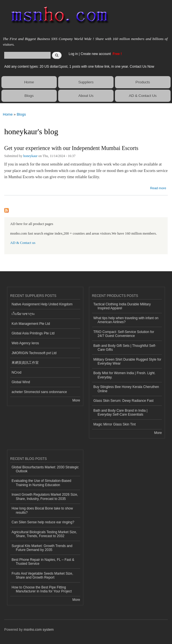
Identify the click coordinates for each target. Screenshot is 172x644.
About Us (86, 96)
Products (143, 82)
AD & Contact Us (143, 96)
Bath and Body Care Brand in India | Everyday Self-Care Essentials (121, 413)
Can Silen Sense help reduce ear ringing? (43, 522)
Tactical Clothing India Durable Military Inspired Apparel (122, 306)
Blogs (29, 96)
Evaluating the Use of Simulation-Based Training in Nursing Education (41, 483)
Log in (73, 54)
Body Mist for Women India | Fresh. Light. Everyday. (125, 375)
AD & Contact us (23, 243)
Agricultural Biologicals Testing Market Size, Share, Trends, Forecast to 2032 (44, 534)
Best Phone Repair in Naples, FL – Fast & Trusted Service (43, 562)
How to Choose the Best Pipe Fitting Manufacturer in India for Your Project (42, 589)
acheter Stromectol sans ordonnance (39, 392)
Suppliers (86, 82)
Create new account (96, 54)
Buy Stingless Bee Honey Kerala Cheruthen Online (126, 389)
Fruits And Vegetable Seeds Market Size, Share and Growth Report (42, 575)
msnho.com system (39, 630)
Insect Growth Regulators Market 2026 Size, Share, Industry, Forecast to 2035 (45, 497)
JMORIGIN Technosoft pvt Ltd (34, 353)
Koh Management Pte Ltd (31, 324)
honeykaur (30, 156)
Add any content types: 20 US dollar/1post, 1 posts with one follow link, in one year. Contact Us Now (79, 67)
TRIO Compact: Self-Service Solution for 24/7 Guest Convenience (124, 334)
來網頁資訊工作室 (25, 363)
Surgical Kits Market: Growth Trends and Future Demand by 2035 (42, 548)
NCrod (17, 372)
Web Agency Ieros (25, 343)
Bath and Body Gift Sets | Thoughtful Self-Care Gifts (125, 348)
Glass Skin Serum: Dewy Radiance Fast (124, 401)
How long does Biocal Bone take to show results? (42, 510)
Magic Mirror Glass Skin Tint (115, 424)
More (76, 400)
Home (29, 82)
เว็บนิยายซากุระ (23, 314)
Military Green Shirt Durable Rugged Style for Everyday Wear (127, 361)
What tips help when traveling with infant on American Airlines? (126, 320)
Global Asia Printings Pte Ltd (33, 333)
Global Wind (21, 382)
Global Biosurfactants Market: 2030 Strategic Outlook (45, 469)
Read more (158, 187)
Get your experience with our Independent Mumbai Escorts (71, 148)
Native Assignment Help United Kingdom (42, 304)
